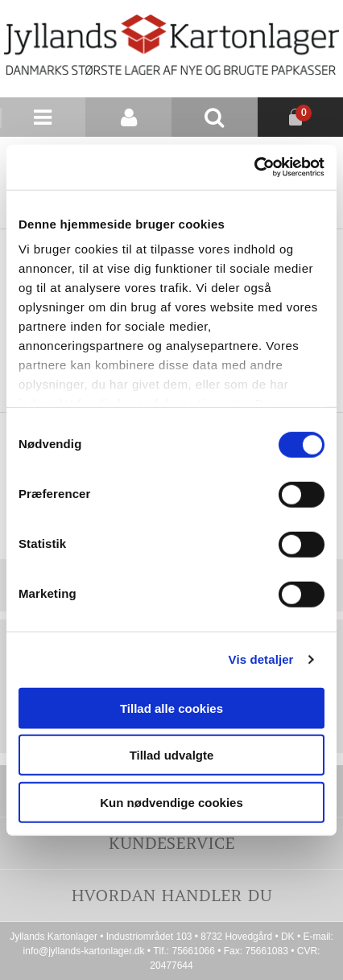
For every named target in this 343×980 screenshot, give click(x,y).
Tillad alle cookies (171, 708)
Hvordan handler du (171, 895)
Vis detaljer (261, 659)
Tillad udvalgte (172, 755)
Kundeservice (171, 843)
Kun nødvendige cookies (171, 802)
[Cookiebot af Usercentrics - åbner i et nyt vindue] (254, 167)
